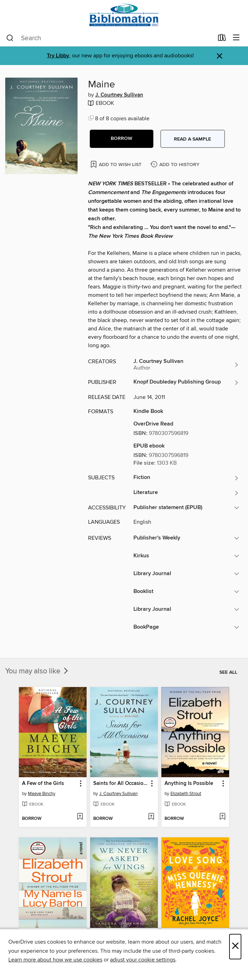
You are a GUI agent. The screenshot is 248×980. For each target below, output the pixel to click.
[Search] (10, 38)
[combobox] (110, 38)
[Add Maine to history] (176, 165)
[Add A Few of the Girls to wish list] (80, 817)
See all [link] (228, 672)
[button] (122, 139)
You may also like (37, 671)
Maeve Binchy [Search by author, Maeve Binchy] (42, 794)
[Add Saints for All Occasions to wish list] (151, 817)
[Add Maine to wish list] (116, 164)
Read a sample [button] (192, 139)
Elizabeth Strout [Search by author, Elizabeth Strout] (186, 794)
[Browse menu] (236, 38)
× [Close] (235, 947)
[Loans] (222, 39)
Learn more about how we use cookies (55, 960)
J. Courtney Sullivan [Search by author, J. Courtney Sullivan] (119, 95)
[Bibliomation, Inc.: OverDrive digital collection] (124, 15)
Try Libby (58, 56)
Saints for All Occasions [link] (121, 784)
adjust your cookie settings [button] (143, 960)
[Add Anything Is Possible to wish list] (222, 817)
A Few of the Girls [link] (43, 784)
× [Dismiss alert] (220, 56)
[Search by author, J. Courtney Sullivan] (186, 365)
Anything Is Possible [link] (189, 784)
